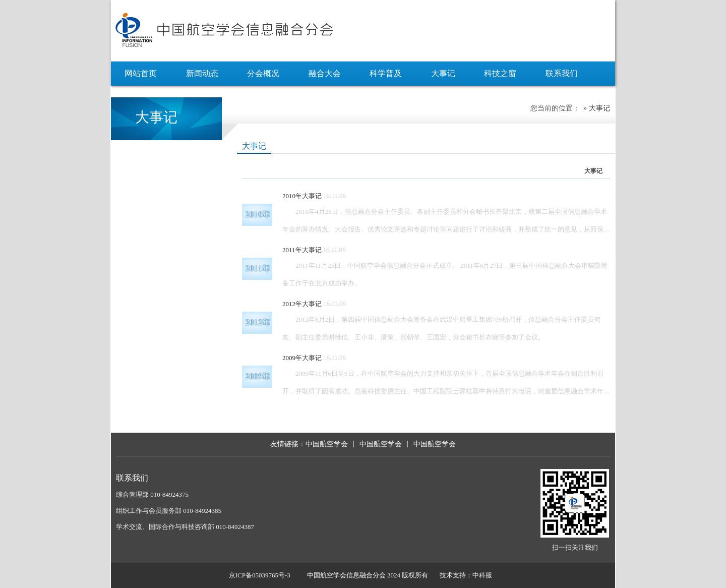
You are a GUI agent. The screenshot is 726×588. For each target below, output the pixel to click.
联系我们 (562, 73)
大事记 (443, 73)
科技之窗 (500, 73)
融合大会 (325, 73)
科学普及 (386, 73)
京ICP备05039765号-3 (260, 575)
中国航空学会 (327, 444)
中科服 (482, 575)
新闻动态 (202, 73)
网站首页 (141, 73)
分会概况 (263, 73)
